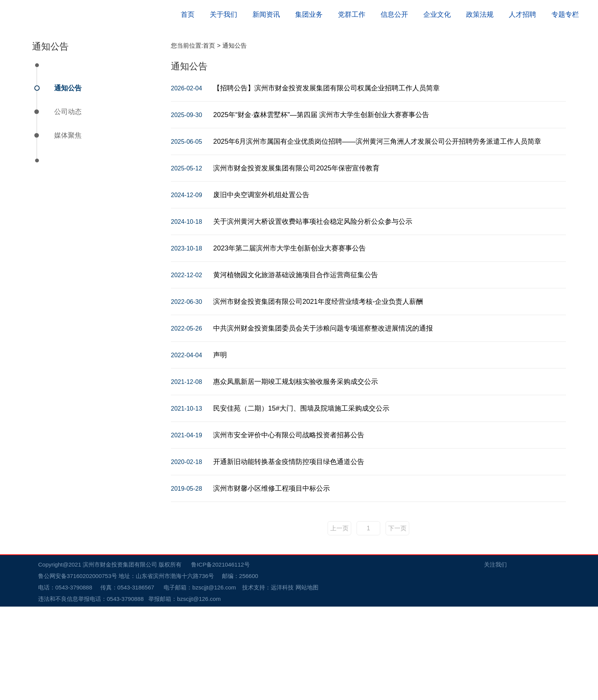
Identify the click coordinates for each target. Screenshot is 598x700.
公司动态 (68, 205)
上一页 (339, 622)
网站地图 (307, 681)
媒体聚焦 (68, 229)
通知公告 (68, 181)
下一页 (397, 622)
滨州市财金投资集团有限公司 (120, 658)
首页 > (212, 139)
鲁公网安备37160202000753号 (81, 669)
